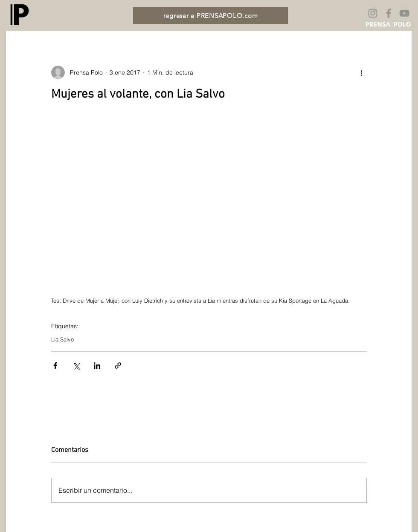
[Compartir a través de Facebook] (55, 366)
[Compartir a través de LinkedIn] (97, 366)
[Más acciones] (362, 72)
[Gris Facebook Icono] (389, 13)
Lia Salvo (62, 339)
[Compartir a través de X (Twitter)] (76, 366)
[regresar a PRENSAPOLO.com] (210, 15)
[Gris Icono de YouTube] (404, 13)
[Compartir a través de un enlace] (118, 366)
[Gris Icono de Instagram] (373, 13)
